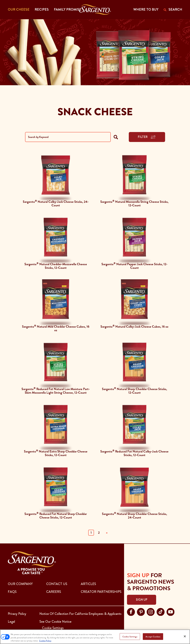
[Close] (185, 636)
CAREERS (54, 592)
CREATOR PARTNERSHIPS (101, 592)
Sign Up (142, 600)
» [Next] (107, 533)
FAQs (12, 592)
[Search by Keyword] (68, 137)
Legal (11, 622)
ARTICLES (88, 584)
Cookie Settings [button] (53, 628)
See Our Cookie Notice (55, 622)
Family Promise (68, 9)
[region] (95, 637)
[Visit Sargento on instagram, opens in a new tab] (151, 611)
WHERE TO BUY (146, 9)
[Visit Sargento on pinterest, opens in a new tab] (141, 611)
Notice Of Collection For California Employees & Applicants (80, 614)
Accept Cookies (153, 636)
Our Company (20, 584)
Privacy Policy (17, 614)
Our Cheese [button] (19, 9)
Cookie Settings (130, 636)
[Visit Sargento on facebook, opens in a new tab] (131, 611)
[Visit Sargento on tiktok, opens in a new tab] (161, 611)
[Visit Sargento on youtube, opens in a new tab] (171, 611)
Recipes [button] (42, 9)
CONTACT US (57, 584)
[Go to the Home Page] (95, 10)
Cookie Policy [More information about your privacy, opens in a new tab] (45, 641)
